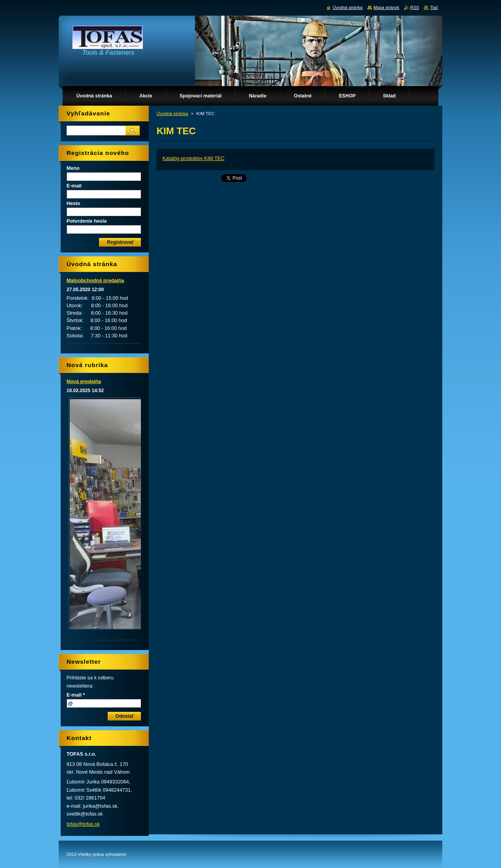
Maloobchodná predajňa (95, 280)
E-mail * (76, 695)
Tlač (434, 7)
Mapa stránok (386, 7)
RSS (414, 7)
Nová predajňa (84, 381)
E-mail (74, 186)
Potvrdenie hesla (87, 221)
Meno (73, 168)
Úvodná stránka (172, 113)
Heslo (73, 203)
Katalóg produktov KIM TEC (193, 158)
